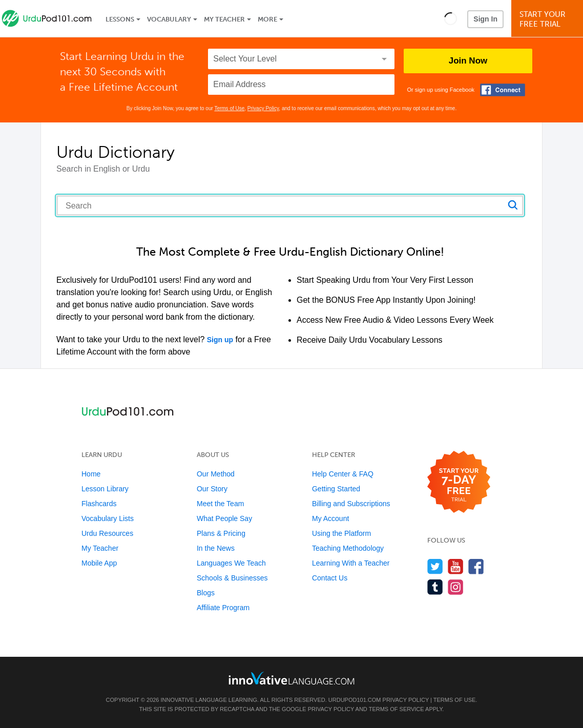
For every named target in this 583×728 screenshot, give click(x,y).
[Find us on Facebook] (476, 566)
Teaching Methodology (348, 548)
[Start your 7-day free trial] (459, 482)
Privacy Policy (263, 108)
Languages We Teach (231, 563)
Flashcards (99, 504)
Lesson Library (105, 489)
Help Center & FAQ (343, 474)
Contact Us (330, 578)
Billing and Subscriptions (351, 504)
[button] (451, 18)
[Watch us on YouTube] (456, 566)
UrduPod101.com (355, 700)
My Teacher (224, 19)
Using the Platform (341, 533)
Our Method (216, 474)
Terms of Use (229, 108)
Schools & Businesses (232, 578)
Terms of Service (397, 709)
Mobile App (99, 563)
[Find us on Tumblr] (435, 587)
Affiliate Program (223, 608)
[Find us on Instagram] (456, 587)
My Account (330, 518)
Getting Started (336, 489)
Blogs (206, 593)
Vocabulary (169, 19)
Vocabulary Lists (108, 518)
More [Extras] (267, 19)
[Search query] (290, 205)
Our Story (212, 489)
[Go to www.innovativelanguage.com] (291, 678)
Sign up (220, 340)
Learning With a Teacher (351, 563)
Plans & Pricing (221, 533)
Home (91, 474)
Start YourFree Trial (549, 19)
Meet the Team (220, 504)
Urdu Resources (107, 533)
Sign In (485, 19)
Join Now (468, 61)
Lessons (120, 19)
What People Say (224, 518)
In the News (216, 548)
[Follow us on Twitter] (435, 566)
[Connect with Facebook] (503, 90)
